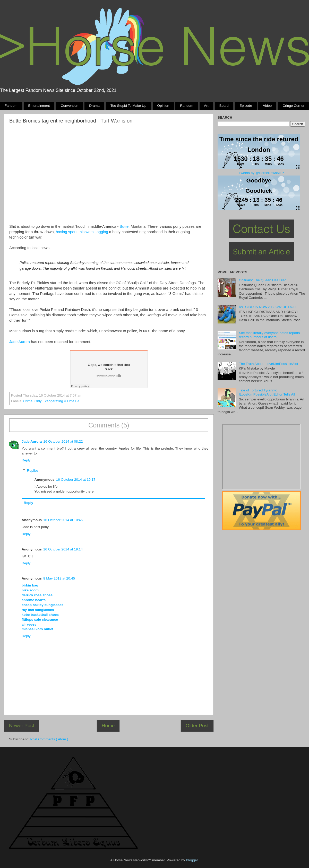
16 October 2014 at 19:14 (63, 549)
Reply (26, 460)
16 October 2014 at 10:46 (63, 520)
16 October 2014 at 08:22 (63, 441)
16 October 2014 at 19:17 (76, 480)
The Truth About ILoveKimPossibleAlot (268, 364)
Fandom (11, 106)
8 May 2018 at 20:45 (59, 578)
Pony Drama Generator (261, 457)
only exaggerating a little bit (57, 401)
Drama (94, 106)
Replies (33, 471)
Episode (246, 106)
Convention (70, 106)
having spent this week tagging (82, 232)
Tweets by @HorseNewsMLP (261, 173)
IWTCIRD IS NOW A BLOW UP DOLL (268, 307)
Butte (124, 226)
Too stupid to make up (128, 106)
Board (224, 106)
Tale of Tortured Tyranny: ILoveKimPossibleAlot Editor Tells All (267, 392)
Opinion (163, 106)
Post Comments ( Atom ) (49, 739)
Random (187, 106)
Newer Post (22, 726)
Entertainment (39, 106)
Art (206, 106)
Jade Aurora (20, 342)
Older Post (197, 726)
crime (28, 401)
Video (267, 106)
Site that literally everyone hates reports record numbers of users (269, 335)
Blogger (192, 860)
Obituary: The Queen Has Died (263, 280)
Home (108, 726)
